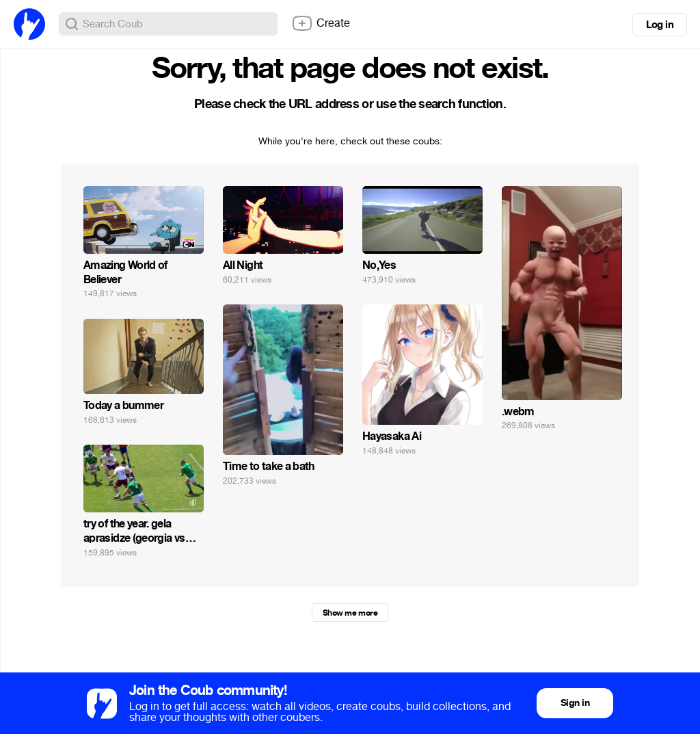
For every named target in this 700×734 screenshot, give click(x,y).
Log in (660, 25)
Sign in (575, 703)
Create (321, 23)
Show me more (350, 613)
